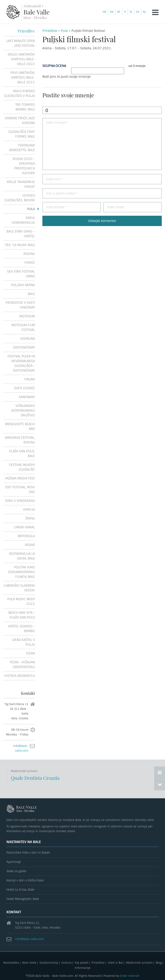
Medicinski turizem (139, 963)
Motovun (27, 316)
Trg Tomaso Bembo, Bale (25, 107)
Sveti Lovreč (25, 388)
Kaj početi (82, 963)
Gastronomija (49, 963)
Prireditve (50, 31)
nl (144, 12)
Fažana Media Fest (20, 478)
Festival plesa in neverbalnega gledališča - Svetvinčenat (21, 363)
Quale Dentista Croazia (35, 778)
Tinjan (29, 379)
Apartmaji (14, 862)
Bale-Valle (29, 963)
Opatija (29, 510)
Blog (159, 963)
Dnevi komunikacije (23, 220)
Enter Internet (130, 976)
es (138, 12)
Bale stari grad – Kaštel (21, 234)
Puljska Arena (23, 285)
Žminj (30, 518)
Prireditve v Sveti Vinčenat (20, 305)
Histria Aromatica (20, 676)
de (119, 12)
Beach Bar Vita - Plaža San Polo (22, 615)
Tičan (30, 653)
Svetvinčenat (24, 347)
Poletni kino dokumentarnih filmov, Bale (22, 572)
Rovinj (29, 254)
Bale (31, 294)
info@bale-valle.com (29, 939)
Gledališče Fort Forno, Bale (22, 134)
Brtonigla (26, 536)
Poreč (30, 263)
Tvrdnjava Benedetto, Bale (22, 148)
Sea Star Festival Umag (21, 274)
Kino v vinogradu (20, 501)
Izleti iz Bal (115, 963)
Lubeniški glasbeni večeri (19, 588)
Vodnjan (28, 339)
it (125, 12)
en (112, 12)
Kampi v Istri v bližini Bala (25, 880)
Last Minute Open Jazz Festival (21, 43)
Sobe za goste (16, 871)
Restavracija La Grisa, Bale (22, 556)
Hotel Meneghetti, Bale (23, 899)
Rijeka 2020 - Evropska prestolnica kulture (24, 166)
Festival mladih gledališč (22, 467)
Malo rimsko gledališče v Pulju (20, 93)
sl (131, 12)
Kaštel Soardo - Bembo (22, 629)
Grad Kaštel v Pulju (24, 642)
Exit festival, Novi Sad (20, 490)
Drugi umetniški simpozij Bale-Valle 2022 (21, 59)
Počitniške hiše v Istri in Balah (28, 853)
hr (104, 12)
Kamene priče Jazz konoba (20, 121)
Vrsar (30, 545)
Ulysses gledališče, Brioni (20, 198)
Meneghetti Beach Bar (20, 426)
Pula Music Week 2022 (21, 602)
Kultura (67, 963)
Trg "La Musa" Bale (20, 245)
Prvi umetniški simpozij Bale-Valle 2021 (23, 78)
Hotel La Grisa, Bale (20, 890)
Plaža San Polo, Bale (22, 454)
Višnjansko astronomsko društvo (23, 411)
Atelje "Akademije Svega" (21, 184)
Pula (64, 31)
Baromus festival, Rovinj (20, 440)
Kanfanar (27, 397)
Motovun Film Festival (23, 327)
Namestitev (11, 963)
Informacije (83, 968)
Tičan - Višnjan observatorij (22, 665)
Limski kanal (24, 527)
